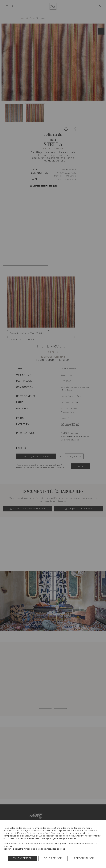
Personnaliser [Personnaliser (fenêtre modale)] (84, 858)
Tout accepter (22, 858)
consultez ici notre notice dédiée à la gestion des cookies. (34, 849)
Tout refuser (53, 858)
